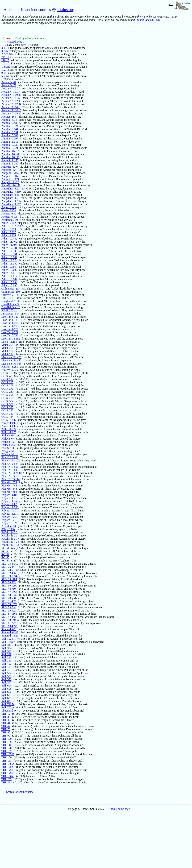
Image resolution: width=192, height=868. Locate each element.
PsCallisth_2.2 (9, 532)
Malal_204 (7, 348)
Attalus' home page (119, 809)
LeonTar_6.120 (10, 317)
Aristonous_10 (10, 220)
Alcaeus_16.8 (9, 117)
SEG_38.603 (9, 582)
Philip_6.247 (9, 432)
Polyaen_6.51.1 (10, 514)
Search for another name (20, 792)
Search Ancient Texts (148, 20)
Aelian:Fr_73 (9, 85)
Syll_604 (6, 686)
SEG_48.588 (9, 598)
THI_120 (7, 748)
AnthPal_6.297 (10, 139)
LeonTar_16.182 (11, 339)
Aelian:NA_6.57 (11, 88)
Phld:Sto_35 (8, 448)
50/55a (5, 76)
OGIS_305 (7, 404)
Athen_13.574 (9, 260)
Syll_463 (6, 670)
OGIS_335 (7, 410)
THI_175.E (8, 773)
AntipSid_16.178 (11, 185)
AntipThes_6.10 (10, 189)
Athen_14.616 (9, 273)
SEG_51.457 (9, 601)
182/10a (6, 63)
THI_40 (6, 720)
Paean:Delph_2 (10, 426)
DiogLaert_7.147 (11, 301)
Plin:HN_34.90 (10, 470)
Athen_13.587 (9, 267)
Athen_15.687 (9, 279)
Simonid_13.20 (10, 636)
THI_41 (6, 723)
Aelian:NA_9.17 (11, 92)
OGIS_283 (7, 392)
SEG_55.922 (9, 611)
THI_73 (6, 729)
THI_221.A (8, 782)
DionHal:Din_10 (11, 307)
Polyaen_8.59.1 (10, 523)
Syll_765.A (8, 707)
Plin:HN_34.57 (10, 467)
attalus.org (65, 10)
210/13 (5, 60)
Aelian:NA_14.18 (11, 110)
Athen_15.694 (9, 282)
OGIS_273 (7, 389)
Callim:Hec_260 (11, 292)
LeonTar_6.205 (10, 326)
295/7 (5, 54)
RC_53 (5, 551)
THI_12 (6, 714)
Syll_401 (6, 667)
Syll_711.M (8, 704)
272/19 (5, 57)
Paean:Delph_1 (10, 423)
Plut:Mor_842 (9, 485)
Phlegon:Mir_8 (10, 454)
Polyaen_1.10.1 (10, 495)
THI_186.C (8, 776)
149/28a (6, 67)
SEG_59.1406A (10, 620)
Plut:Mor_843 (9, 489)
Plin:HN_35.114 (11, 479)
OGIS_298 (7, 395)
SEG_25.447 (9, 567)
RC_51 (5, 548)
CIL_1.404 (7, 298)
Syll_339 (6, 654)
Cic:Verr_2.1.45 (10, 295)
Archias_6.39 (9, 214)
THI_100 (7, 739)
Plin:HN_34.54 (10, 464)
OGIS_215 (7, 382)
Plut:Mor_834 (9, 482)
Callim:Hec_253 (11, 289)
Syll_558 (6, 676)
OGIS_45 (7, 376)
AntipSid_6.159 (10, 173)
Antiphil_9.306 (10, 164)
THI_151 (7, 761)
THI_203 (7, 779)
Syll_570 (6, 679)
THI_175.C (8, 767)
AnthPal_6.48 (9, 123)
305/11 (5, 48)
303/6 (5, 51)
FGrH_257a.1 (9, 310)
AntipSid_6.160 (10, 176)
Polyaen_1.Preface (12, 501)
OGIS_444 (7, 417)
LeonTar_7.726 (10, 335)
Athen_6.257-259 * (12, 226)
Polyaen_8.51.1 (10, 520)
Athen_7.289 (9, 229)
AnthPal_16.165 (10, 151)
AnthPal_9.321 (10, 148)
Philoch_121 (8, 442)
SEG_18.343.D (10, 564)
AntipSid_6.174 (10, 179)
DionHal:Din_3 (10, 304)
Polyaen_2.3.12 (10, 507)
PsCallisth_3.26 (10, 542)
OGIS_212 (7, 379)
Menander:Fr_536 (11, 364)
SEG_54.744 (9, 607)
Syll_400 (6, 664)
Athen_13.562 (9, 257)
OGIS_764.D (9, 420)
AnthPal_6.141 (10, 129)
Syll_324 (6, 648)
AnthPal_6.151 (10, 132)
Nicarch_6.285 (10, 367)
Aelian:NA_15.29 (11, 113)
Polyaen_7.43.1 (10, 517)
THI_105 (7, 742)
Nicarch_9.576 (10, 370)
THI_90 (6, 736)
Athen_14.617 (9, 276)
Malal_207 (7, 351)
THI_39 (6, 717)
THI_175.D (8, 770)
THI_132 (7, 751)
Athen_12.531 (9, 248)
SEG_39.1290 (9, 586)
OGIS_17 (7, 373)
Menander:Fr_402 (11, 357)
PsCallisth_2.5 (9, 536)
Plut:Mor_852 (9, 492)
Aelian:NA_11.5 (11, 98)
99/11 (5, 73)
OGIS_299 (7, 398)
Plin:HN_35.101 (11, 476)
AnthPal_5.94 (9, 120)
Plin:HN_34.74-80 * (13, 473)
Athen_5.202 (9, 223)
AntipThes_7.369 (11, 192)
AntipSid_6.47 (10, 170)
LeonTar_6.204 (10, 323)
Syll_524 (6, 673)
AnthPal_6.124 (10, 126)
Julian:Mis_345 (10, 314)
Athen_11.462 (9, 242)
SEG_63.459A (9, 626)
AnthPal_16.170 (10, 154)
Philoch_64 (8, 435)
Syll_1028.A (8, 639)
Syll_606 (6, 692)
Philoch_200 (8, 445)
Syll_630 (6, 698)
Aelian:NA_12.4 (11, 101)
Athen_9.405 (9, 235)
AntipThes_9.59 (10, 198)
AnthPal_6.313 (10, 142)
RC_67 (5, 561)
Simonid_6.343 (10, 632)
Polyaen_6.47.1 (10, 511)
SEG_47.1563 (9, 592)
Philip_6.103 (9, 429)
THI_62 (6, 726)
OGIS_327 (7, 407)
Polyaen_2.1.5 (9, 504)
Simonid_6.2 (9, 629)
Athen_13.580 (9, 264)
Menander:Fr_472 (11, 360)
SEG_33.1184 (9, 579)
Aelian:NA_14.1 (11, 107)
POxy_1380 (8, 529)
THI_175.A (8, 764)
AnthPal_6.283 (10, 135)
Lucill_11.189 (9, 342)
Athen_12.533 (9, 251)
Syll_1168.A (8, 642)
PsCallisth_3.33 (10, 545)
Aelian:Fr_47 (9, 82)
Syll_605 (6, 689)
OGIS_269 (7, 385)
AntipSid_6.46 (10, 167)
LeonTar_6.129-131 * (13, 320)
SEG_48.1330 (9, 595)
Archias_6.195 (10, 217)
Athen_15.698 (9, 285)
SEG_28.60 (8, 570)
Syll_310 (6, 645)
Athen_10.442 (9, 239)
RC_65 (5, 557)
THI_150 (7, 757)
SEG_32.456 (9, 573)
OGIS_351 (7, 414)
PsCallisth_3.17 (10, 539)
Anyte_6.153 (9, 210)
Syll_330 (6, 651)
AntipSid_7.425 (10, 182)
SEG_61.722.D (10, 623)
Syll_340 (6, 657)
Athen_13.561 (9, 254)
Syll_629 (6, 695)
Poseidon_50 (9, 526)
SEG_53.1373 (9, 604)
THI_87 (6, 732)
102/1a (5, 70)
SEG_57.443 (9, 617)
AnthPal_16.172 (10, 157)
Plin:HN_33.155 (11, 460)
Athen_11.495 (9, 245)
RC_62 (5, 554)
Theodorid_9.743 (11, 711)
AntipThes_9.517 (11, 204)
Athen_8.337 (9, 232)
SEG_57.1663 (9, 614)
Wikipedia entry (15, 42)
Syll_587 (6, 682)
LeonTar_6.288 (10, 329)
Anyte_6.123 (9, 207)
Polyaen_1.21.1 (10, 498)
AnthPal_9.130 (10, 145)
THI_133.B (8, 754)
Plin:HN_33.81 (10, 457)
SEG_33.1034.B (11, 576)
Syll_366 (6, 661)
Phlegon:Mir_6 (10, 451)
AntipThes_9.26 (10, 195)
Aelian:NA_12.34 (11, 104)
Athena (7, 38)
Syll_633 (6, 701)
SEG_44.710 (9, 589)
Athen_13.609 (9, 270)
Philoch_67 (8, 439)
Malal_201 (7, 345)
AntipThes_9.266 (11, 201)
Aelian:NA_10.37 (11, 95)
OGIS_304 (7, 401)
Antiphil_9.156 (10, 160)
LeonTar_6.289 (10, 332)
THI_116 (6, 745)
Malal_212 (7, 354)
